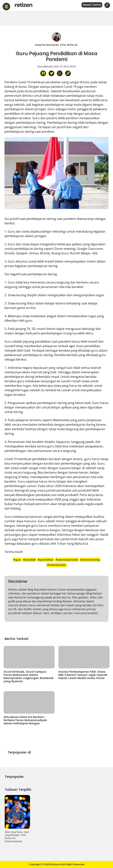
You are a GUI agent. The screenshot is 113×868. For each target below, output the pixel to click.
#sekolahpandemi (67, 560)
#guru (17, 560)
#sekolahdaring (90, 560)
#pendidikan (46, 560)
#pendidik (29, 560)
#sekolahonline (56, 565)
